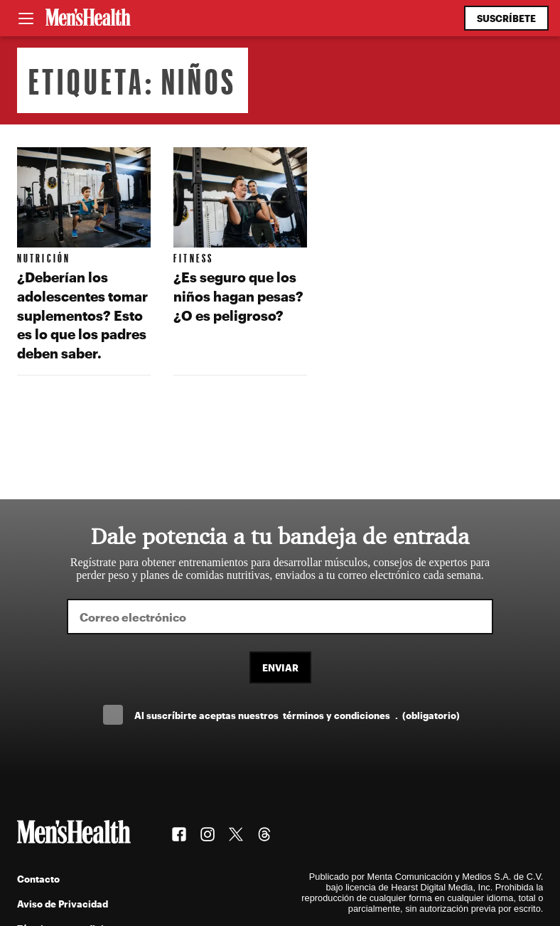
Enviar (280, 667)
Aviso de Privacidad (63, 904)
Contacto (38, 879)
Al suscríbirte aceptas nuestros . (297, 715)
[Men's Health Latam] (88, 18)
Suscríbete (506, 18)
